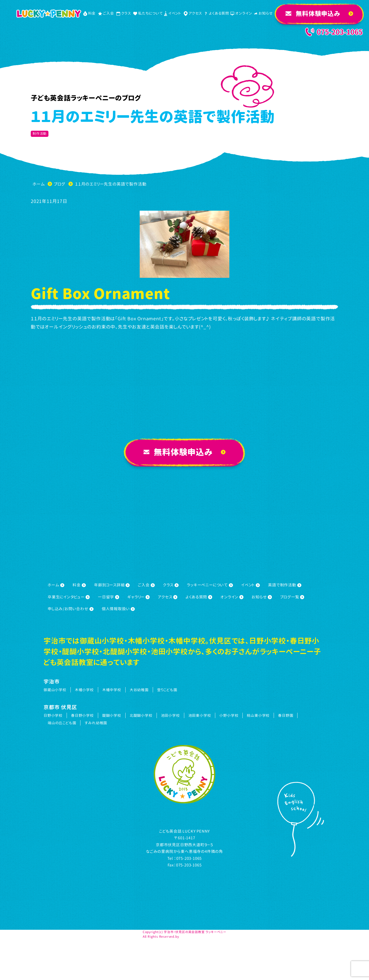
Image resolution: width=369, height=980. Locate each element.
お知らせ (262, 597)
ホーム (56, 585)
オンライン (232, 597)
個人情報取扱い (118, 609)
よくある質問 (199, 597)
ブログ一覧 (292, 597)
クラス (171, 585)
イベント (250, 585)
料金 (79, 585)
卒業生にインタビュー (69, 597)
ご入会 (146, 585)
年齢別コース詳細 (112, 585)
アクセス (168, 597)
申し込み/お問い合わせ (71, 609)
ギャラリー (139, 597)
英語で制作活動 (285, 585)
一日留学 (109, 597)
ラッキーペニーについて (210, 585)
